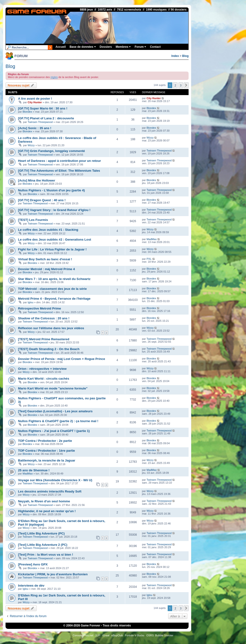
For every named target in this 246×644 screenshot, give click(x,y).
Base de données (83, 47)
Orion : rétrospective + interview (42, 369)
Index (175, 56)
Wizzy (31, 145)
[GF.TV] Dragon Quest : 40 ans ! (42, 200)
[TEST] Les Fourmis (33, 220)
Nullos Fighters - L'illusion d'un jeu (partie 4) (51, 190)
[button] (186, 85)
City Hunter (35, 102)
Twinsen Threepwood (40, 122)
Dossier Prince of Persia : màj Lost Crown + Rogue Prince (61, 359)
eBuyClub (117, 635)
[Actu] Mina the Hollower (37, 180)
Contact (155, 47)
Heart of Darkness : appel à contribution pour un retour (59, 161)
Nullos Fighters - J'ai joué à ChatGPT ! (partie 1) (54, 431)
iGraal (106, 635)
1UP (98, 635)
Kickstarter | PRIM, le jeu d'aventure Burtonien (53, 574)
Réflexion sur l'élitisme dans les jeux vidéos (51, 328)
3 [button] (181, 85)
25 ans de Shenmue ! (34, 470)
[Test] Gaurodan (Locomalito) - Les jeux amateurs (55, 411)
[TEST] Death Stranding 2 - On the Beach (49, 349)
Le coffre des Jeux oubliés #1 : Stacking (48, 230)
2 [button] (175, 85)
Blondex (27, 112)
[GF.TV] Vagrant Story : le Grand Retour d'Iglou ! (54, 210)
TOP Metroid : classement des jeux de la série (52, 289)
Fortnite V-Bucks (135, 635)
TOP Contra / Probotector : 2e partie (45, 441)
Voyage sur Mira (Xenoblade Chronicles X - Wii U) (55, 480)
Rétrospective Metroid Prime (40, 308)
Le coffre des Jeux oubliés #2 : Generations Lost (55, 240)
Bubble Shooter (164, 635)
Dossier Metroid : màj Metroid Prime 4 (46, 269)
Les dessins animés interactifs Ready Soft (50, 491)
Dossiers (106, 47)
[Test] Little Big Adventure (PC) (41, 533)
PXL (149, 259)
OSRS (150, 635)
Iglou (31, 302)
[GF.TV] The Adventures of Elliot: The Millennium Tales (59, 171)
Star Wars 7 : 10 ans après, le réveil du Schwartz (54, 279)
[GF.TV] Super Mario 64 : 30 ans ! (43, 108)
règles (54, 77)
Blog (185, 56)
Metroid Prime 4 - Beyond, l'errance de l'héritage (54, 299)
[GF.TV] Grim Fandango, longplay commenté (51, 151)
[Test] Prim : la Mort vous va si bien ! (46, 555)
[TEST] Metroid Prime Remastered (44, 339)
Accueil (61, 47)
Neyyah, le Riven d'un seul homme (44, 501)
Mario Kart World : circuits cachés (44, 379)
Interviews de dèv (31, 586)
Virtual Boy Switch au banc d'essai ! (45, 259)
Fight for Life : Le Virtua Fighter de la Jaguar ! (52, 249)
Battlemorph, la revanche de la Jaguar (47, 460)
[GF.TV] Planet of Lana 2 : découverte (46, 118)
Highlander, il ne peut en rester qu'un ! (47, 511)
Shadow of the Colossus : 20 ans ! (44, 318)
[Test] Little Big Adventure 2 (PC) (43, 545)
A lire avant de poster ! (35, 99)
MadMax (152, 239)
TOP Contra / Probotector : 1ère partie (46, 451)
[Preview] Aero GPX (33, 564)
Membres (123, 47)
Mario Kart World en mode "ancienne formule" (53, 388)
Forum (140, 47)
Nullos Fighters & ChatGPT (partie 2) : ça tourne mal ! (58, 421)
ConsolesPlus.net (83, 635)
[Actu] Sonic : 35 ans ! (35, 128)
